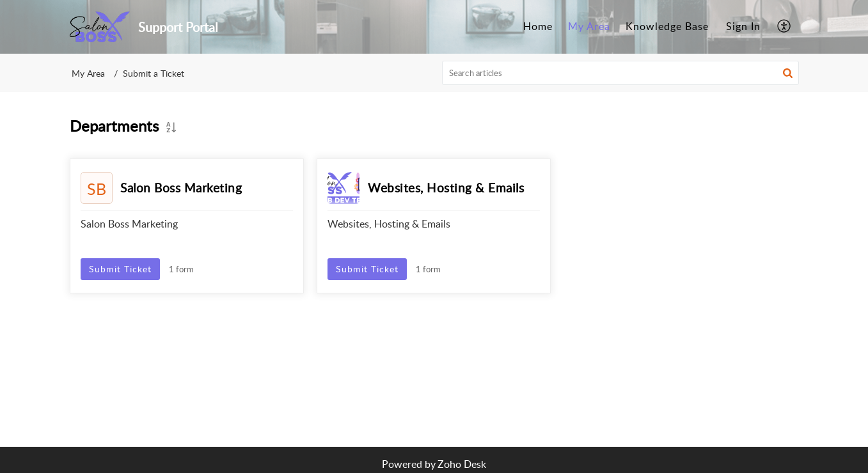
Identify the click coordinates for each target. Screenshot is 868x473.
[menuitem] (743, 27)
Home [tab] (538, 26)
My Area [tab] (589, 26)
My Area (88, 73)
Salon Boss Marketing (181, 188)
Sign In (743, 26)
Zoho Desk (462, 464)
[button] (788, 73)
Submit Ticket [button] (120, 269)
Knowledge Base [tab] (667, 26)
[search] (620, 73)
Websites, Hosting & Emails (446, 188)
